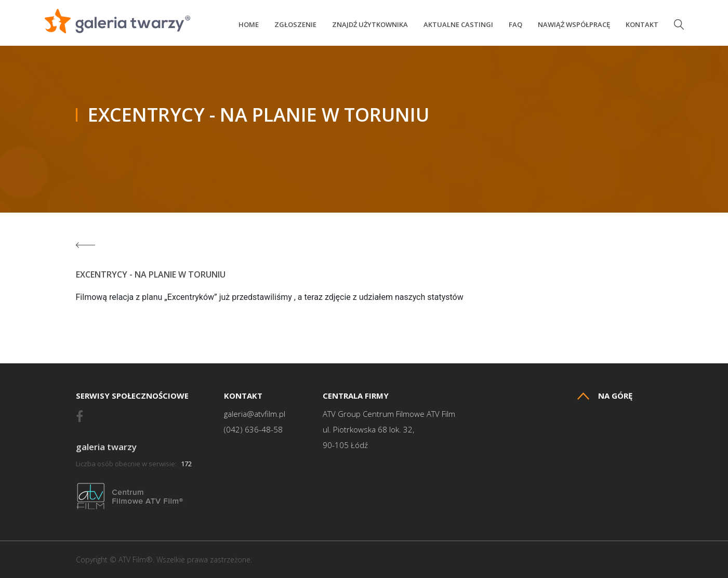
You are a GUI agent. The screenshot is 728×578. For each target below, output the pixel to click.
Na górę (605, 396)
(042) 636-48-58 (253, 430)
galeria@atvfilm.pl (255, 414)
